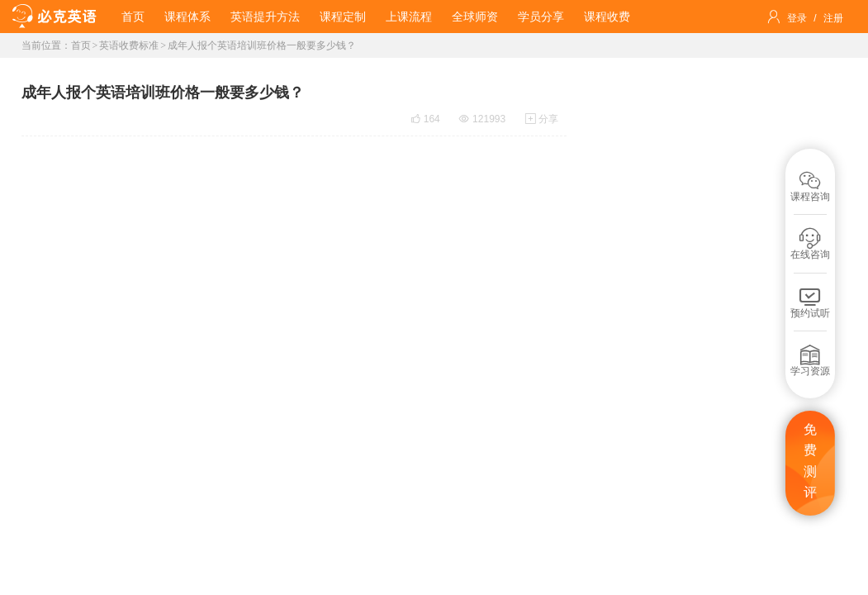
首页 (133, 17)
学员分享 (541, 17)
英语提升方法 (265, 17)
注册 (833, 18)
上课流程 (409, 17)
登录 (797, 18)
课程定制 (343, 17)
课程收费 (607, 17)
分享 (542, 119)
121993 (482, 119)
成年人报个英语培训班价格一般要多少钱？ (262, 45)
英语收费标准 (129, 45)
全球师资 (475, 17)
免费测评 (810, 461)
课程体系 (187, 17)
